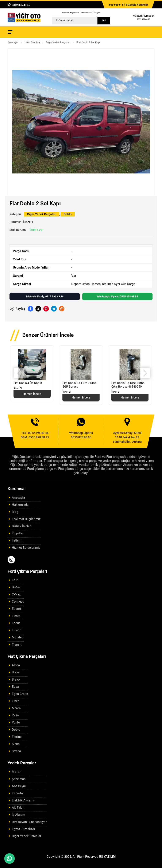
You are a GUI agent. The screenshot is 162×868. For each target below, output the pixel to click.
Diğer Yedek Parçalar (58, 43)
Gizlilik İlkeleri (22, 526)
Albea (16, 665)
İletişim (97, 13)
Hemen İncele (32, 394)
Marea (16, 708)
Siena (16, 744)
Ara (104, 21)
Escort (16, 609)
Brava (16, 672)
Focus (16, 623)
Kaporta (17, 793)
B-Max (16, 587)
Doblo (68, 214)
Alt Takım (19, 808)
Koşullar (18, 533)
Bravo (16, 679)
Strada (16, 751)
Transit (17, 645)
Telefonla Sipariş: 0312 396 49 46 (45, 297)
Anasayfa (13, 43)
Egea (15, 687)
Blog (15, 512)
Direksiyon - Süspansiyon (30, 822)
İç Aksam (18, 815)
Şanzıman (19, 779)
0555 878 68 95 (144, 19)
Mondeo (18, 637)
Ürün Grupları (32, 43)
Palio (15, 715)
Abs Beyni (19, 786)
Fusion (17, 630)
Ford (15, 580)
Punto (16, 722)
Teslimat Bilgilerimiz (71, 13)
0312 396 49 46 (21, 5)
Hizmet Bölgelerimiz (26, 548)
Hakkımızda (86, 13)
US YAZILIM (107, 857)
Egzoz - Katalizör (24, 829)
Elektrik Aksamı (23, 800)
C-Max (16, 594)
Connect (18, 602)
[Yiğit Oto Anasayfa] (24, 17)
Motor (16, 772)
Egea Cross (20, 694)
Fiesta (16, 616)
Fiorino (17, 737)
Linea (16, 701)
